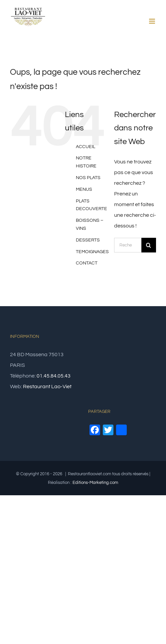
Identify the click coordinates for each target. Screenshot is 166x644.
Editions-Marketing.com (95, 483)
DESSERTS (88, 240)
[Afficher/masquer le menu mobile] (153, 21)
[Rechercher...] (128, 245)
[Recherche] (149, 245)
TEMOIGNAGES (92, 252)
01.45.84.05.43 (54, 376)
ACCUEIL (85, 147)
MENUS (84, 189)
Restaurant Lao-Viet (47, 387)
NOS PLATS (88, 178)
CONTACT (87, 263)
